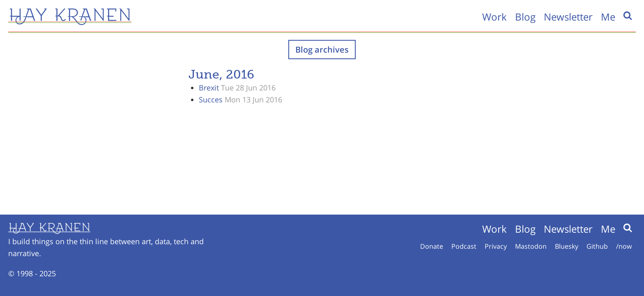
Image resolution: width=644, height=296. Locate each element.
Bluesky (567, 246)
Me (608, 17)
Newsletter (568, 17)
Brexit (209, 88)
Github (597, 246)
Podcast (464, 246)
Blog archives (322, 50)
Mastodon (531, 246)
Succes (211, 99)
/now (624, 246)
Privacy (496, 246)
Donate (432, 246)
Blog (525, 17)
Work (494, 17)
